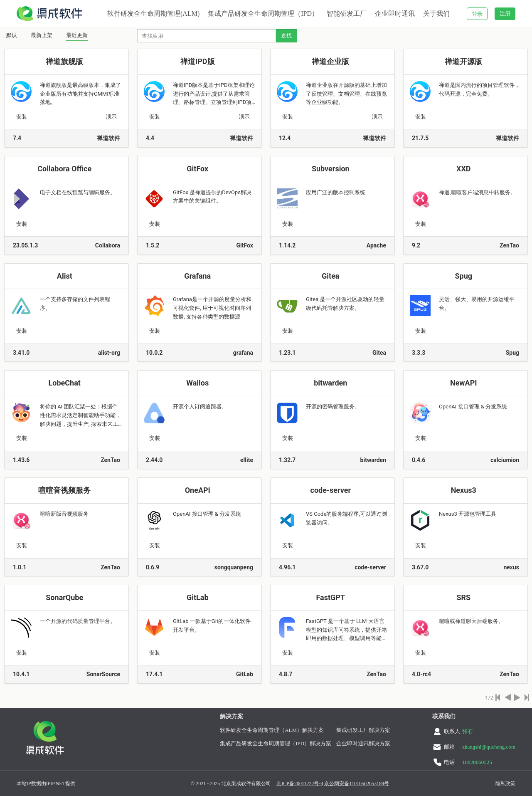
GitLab (198, 597)
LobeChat (66, 383)
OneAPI (199, 490)
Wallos (198, 383)
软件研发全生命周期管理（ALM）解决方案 (272, 730)
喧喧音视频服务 (65, 490)
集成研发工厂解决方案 (363, 730)
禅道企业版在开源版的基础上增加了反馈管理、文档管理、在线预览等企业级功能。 (346, 94)
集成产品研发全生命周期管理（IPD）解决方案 (276, 743)
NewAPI (464, 383)
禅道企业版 (331, 61)
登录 (477, 14)
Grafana (198, 276)
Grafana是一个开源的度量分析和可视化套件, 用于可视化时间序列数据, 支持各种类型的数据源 (212, 308)
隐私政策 (505, 784)
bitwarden (331, 383)
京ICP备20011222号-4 (300, 784)
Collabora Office (65, 169)
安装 (22, 117)
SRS (464, 597)
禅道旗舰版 (65, 61)
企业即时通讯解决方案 (363, 743)
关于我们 (436, 14)
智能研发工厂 (347, 14)
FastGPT (331, 597)
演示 (111, 117)
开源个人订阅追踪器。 (201, 407)
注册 (505, 14)
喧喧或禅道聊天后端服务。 (472, 621)
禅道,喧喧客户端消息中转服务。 (478, 192)
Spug (464, 276)
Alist (65, 276)
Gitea (331, 276)
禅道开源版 (464, 61)
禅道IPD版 (198, 61)
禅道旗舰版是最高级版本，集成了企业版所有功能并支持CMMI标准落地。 (80, 94)
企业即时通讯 (395, 14)
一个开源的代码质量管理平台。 (78, 621)
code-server (332, 490)
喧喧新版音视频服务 (65, 514)
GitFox (198, 169)
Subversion (331, 169)
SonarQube (65, 597)
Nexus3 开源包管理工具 (468, 514)
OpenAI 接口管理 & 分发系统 (474, 407)
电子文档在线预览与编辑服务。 (78, 192)
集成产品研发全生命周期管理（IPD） (263, 14)
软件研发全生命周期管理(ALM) (153, 14)
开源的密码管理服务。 (334, 407)
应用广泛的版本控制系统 (336, 192)
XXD (464, 169)
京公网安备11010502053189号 (357, 784)
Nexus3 (465, 490)
